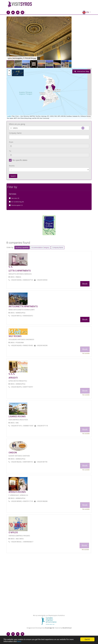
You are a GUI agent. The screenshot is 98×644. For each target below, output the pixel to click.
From (11, 142)
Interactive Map (82, 71)
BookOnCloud (67, 628)
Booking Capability (22, 247)
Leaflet (9, 116)
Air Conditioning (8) (17, 202)
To (10, 151)
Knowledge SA (49, 628)
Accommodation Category (40, 247)
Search (13, 176)
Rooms (12, 166)
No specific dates (20, 160)
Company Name (15, 133)
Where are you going (17, 124)
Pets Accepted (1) (17, 205)
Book (85, 284)
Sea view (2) (15, 198)
